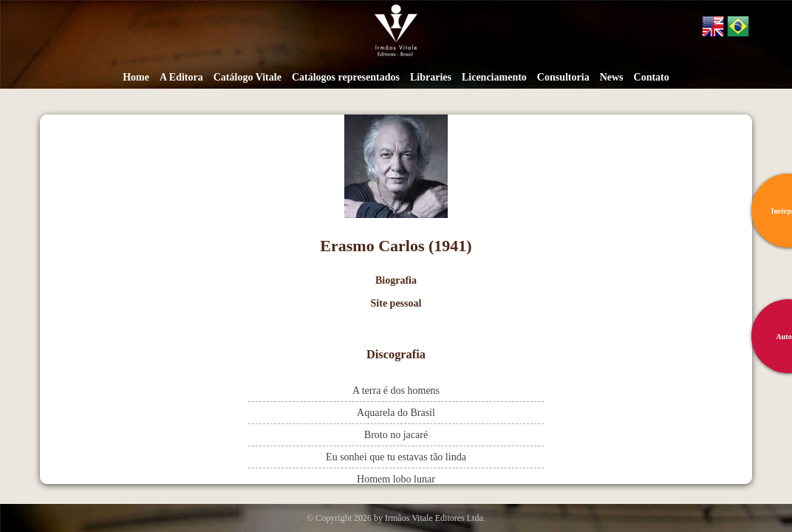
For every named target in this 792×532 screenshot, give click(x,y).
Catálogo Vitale (247, 77)
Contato (652, 77)
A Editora (181, 77)
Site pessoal (396, 303)
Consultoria (563, 77)
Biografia (396, 280)
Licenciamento (494, 77)
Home (136, 77)
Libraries (431, 77)
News (612, 77)
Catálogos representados (346, 77)
